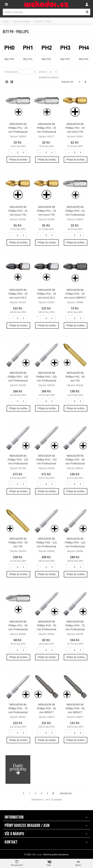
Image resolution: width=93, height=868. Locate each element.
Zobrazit (43, 72)
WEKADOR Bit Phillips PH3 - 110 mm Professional (75, 543)
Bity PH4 (84, 59)
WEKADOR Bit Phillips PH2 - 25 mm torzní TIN (75, 128)
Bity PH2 (47, 59)
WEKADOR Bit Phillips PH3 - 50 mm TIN (18, 543)
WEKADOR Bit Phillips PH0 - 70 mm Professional (75, 625)
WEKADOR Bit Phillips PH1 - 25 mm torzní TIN (46, 211)
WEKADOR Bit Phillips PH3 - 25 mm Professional (46, 128)
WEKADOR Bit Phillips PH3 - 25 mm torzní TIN (18, 211)
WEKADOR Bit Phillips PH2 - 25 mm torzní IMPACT (75, 294)
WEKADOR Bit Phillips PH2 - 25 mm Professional (75, 211)
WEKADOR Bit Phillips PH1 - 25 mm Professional (18, 128)
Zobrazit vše (67, 82)
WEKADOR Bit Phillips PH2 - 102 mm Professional (18, 377)
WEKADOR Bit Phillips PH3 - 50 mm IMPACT (75, 708)
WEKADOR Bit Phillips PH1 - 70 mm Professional (18, 708)
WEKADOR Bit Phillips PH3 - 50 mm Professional (46, 625)
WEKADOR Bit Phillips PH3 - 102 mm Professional (46, 377)
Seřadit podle (11, 72)
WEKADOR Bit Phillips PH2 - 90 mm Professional (75, 460)
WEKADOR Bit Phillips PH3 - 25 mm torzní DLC (18, 294)
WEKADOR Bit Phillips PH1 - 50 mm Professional (18, 625)
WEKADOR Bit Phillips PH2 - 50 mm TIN (75, 377)
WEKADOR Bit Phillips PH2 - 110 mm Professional (46, 543)
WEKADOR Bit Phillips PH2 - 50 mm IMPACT (46, 708)
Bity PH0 (9, 59)
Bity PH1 (28, 59)
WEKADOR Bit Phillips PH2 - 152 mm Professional (18, 460)
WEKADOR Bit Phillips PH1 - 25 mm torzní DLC (46, 294)
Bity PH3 (65, 59)
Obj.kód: (14, 137)
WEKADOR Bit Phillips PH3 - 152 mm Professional (46, 460)
